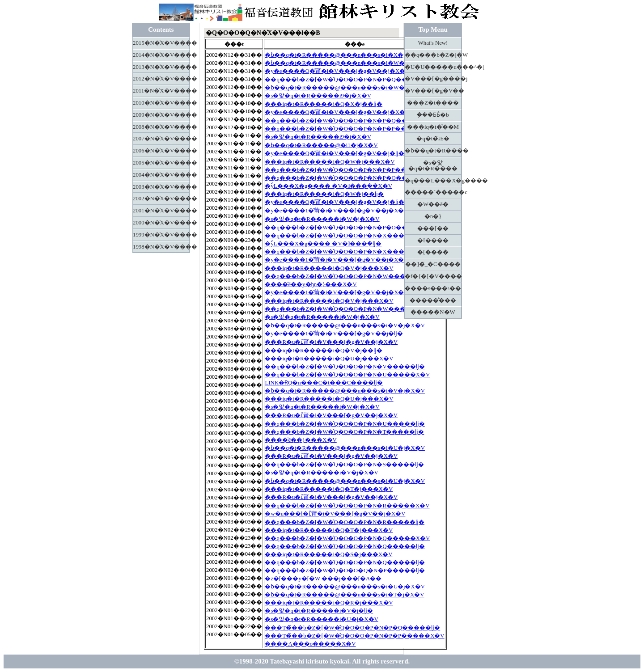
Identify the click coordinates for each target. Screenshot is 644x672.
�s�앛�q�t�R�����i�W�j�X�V (322, 219)
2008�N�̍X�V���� (161, 127)
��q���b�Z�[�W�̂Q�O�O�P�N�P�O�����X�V (352, 178)
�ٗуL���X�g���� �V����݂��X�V (328, 186)
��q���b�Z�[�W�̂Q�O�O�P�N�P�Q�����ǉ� (349, 121)
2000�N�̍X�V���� (161, 223)
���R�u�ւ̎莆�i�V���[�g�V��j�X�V (331, 342)
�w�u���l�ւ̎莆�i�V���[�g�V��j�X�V (335, 514)
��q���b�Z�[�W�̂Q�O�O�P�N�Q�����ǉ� (345, 546)
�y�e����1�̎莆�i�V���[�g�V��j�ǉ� (334, 334)
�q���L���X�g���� (433, 181)
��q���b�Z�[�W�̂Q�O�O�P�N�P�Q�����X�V (352, 80)
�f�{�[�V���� (433, 276)
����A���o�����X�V (310, 644)
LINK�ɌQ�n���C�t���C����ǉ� (324, 383)
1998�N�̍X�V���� (161, 247)
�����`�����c (433, 192)
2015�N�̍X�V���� (161, 43)
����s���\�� (433, 288)
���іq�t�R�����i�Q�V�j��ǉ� (324, 351)
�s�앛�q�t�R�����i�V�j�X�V (321, 473)
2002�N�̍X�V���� (161, 199)
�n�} (433, 216)
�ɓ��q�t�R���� (433, 151)
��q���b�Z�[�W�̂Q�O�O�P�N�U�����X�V (347, 375)
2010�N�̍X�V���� (161, 103)
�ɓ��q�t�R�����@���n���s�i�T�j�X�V (344, 595)
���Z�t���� (433, 103)
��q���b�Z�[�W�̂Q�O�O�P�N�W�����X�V (348, 276)
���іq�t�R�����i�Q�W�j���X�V (330, 162)
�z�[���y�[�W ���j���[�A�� (323, 579)
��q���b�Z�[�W (433, 55)
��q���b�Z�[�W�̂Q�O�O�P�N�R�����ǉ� (345, 522)
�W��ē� (433, 204)
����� (433, 241)
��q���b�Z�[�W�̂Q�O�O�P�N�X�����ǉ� (345, 252)
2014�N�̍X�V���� (161, 55)
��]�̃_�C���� (433, 264)
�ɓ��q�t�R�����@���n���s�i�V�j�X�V (345, 325)
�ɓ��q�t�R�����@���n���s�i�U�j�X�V (345, 448)
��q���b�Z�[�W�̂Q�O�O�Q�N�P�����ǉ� (345, 571)
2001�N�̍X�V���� (161, 211)
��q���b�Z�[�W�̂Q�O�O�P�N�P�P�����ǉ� (349, 170)
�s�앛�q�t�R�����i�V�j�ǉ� (319, 611)
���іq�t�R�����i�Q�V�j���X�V (329, 268)
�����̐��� (433, 300)
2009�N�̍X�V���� (161, 115)
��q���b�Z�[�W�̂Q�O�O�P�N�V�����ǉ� (345, 367)
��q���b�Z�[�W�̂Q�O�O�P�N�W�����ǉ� (345, 309)
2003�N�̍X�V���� (161, 187)
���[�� (433, 228)
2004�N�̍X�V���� (161, 175)
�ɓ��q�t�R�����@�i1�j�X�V (321, 145)
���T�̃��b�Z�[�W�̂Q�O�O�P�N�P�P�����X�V (354, 636)
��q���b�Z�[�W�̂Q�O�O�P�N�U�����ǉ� (345, 424)
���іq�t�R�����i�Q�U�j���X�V (329, 359)
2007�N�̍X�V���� (161, 139)
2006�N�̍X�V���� (161, 151)
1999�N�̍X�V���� (161, 235)
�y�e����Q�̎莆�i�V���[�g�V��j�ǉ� (335, 153)
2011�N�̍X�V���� (161, 91)
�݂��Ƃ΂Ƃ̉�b (433, 115)
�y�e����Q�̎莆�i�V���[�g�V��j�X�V (337, 71)
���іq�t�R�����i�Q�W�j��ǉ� (324, 194)
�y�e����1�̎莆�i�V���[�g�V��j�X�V (336, 211)
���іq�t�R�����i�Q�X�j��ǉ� (324, 104)
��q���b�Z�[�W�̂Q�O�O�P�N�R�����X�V (347, 506)
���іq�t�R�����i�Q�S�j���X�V (328, 554)
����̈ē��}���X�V (301, 440)
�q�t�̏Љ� (433, 139)
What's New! (433, 43)
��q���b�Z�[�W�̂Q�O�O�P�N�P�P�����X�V (351, 129)
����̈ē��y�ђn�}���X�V (311, 284)
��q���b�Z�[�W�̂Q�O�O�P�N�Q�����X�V (347, 538)
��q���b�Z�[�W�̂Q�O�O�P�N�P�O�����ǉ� (349, 228)
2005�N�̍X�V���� (161, 163)
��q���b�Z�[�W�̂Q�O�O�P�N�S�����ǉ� (344, 465)
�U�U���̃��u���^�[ (433, 67)
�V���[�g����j (433, 79)
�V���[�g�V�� (433, 91)
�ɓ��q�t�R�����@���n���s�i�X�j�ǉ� (342, 55)
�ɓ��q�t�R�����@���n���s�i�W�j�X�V (345, 63)
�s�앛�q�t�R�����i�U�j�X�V (321, 619)
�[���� (433, 252)
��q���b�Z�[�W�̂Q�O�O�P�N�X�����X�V (347, 236)
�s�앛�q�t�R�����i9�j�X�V (318, 96)
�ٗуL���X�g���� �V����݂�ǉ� (323, 244)
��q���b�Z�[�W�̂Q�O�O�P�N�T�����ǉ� (344, 432)
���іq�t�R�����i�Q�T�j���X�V (329, 489)
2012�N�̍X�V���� (161, 79)
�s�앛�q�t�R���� (433, 166)
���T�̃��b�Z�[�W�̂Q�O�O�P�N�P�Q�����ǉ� (352, 628)
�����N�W (433, 312)
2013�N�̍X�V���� (161, 67)
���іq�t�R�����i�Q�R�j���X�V (329, 603)
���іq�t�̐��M (433, 127)
